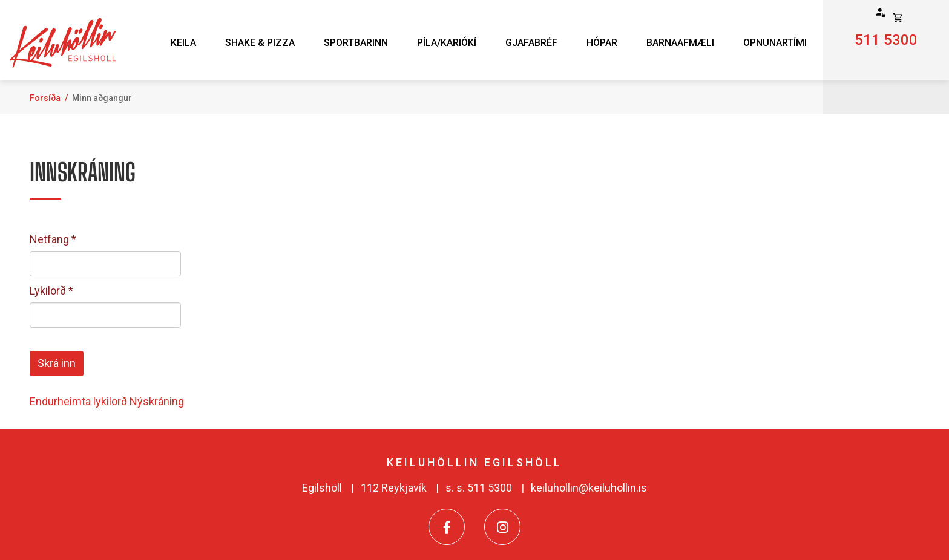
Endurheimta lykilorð (78, 401)
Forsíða (45, 98)
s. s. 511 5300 (479, 488)
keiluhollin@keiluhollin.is (589, 488)
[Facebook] (447, 527)
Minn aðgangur (102, 98)
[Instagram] (502, 527)
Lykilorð (48, 291)
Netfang (49, 239)
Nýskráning (157, 401)
